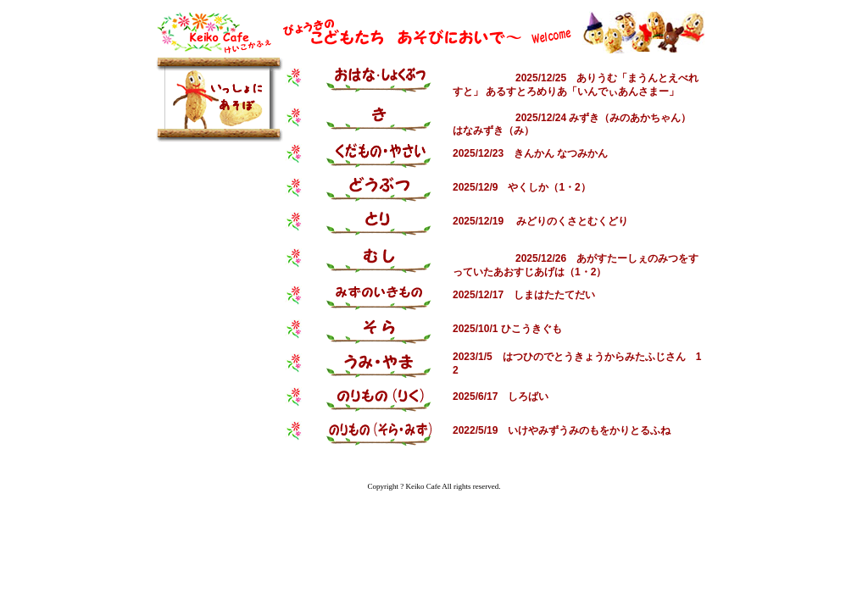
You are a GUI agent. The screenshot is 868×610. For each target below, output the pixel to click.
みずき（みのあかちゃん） (630, 118)
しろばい (528, 396)
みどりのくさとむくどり (572, 221)
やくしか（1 (536, 187)
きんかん (534, 153)
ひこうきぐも (531, 329)
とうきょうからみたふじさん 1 (628, 357)
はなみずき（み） (493, 130)
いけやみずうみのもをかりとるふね (589, 430)
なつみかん (582, 153)
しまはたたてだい (554, 295)
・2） (578, 187)
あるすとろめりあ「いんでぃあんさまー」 (582, 91)
